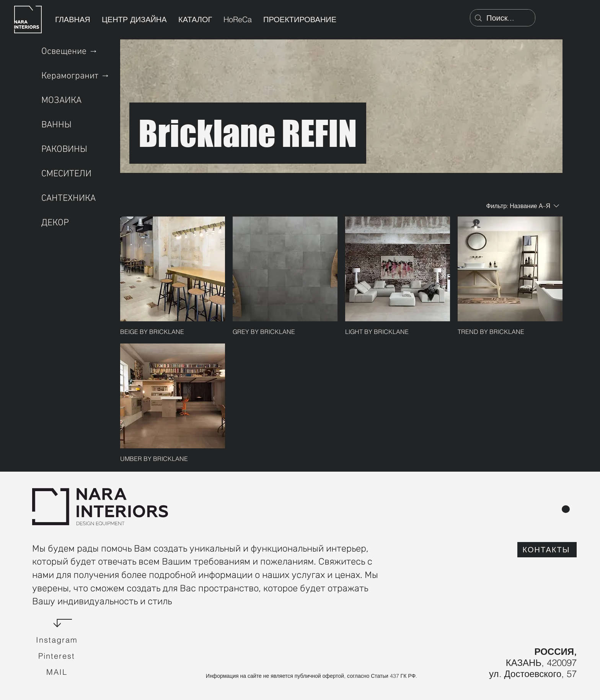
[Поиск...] (503, 18)
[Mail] (57, 672)
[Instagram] (57, 640)
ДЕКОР (55, 223)
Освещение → (70, 52)
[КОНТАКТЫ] (547, 550)
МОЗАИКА (61, 101)
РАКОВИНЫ (64, 150)
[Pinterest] (57, 656)
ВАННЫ (56, 125)
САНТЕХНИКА (68, 199)
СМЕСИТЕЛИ (66, 174)
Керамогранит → (76, 76)
